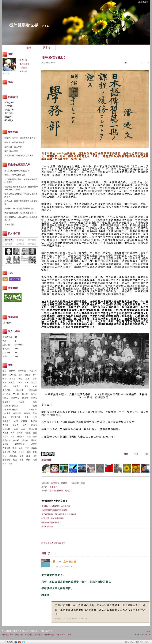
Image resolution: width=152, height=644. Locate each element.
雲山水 (34, 425)
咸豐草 (34, 444)
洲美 (12, 433)
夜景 (14, 448)
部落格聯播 (15, 279)
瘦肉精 (16, 440)
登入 (127, 642)
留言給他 (23, 71)
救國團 (24, 421)
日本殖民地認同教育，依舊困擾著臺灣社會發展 (21, 181)
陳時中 (12, 371)
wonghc (59, 619)
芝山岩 (16, 394)
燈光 (21, 375)
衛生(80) (9, 113)
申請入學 (33, 371)
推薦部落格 (24, 64)
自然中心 (15, 398)
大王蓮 (5, 433)
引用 (136, 454)
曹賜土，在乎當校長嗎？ (15, 175)
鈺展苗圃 (6, 429)
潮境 (29, 452)
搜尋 (35, 88)
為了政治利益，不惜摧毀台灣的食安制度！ (60, 514)
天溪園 (22, 402)
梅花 (4, 417)
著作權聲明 (49, 635)
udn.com (147, 634)
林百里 (34, 394)
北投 (28, 379)
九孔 (28, 456)
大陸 (29, 437)
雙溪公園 (33, 429)
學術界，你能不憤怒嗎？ (15, 142)
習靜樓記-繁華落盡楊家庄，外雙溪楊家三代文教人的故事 (21, 188)
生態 (35, 386)
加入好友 (23, 60)
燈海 (4, 375)
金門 (16, 421)
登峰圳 (5, 386)
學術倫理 (6, 460)
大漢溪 (28, 433)
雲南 (10, 464)
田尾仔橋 (6, 452)
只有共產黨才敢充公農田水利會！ (19, 156)
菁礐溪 (5, 425)
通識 (14, 452)
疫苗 (4, 371)
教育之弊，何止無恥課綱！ (53, 518)
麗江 (4, 464)
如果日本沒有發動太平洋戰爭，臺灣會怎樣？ (21, 195)
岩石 (4, 456)
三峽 (27, 448)
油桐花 (5, 398)
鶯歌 (35, 433)
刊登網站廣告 (8, 635)
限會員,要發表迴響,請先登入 (54, 543)
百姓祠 (20, 382)
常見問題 (29, 635)
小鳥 (35, 379)
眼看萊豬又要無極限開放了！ (17, 171)
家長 (35, 402)
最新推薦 (32, 240)
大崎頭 (22, 452)
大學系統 (6, 448)
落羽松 (20, 433)
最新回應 (20, 240)
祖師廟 (34, 448)
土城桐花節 (9, 225)
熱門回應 (20, 244)
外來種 (25, 440)
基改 (22, 456)
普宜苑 (34, 398)
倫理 (25, 425)
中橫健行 (6, 421)
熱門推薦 (32, 244)
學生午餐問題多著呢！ (51, 522)
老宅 (27, 417)
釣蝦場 (34, 421)
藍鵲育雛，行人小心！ (14, 147)
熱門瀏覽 (9, 244)
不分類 (8, 323)
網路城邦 (140, 642)
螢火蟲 (34, 382)
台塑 (12, 437)
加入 (132, 642)
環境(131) (9, 103)
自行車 (5, 437)
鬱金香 (16, 425)
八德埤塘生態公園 (10, 410)
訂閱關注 (23, 68)
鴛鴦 (35, 406)
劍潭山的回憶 (47, 526)
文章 (11, 48)
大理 (35, 460)
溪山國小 (6, 402)
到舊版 (46, 26)
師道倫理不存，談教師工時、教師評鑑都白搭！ (21, 219)
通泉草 (34, 440)
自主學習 (22, 371)
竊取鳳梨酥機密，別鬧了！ (61, 491)
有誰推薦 (46, 460)
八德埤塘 (6, 413)
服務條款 (38, 635)
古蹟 (35, 417)
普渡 (21, 379)
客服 (69, 635)
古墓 (27, 382)
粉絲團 (10, 642)
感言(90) (9, 117)
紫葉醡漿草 (20, 444)
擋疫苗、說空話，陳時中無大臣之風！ (21, 138)
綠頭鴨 (27, 413)
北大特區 (12, 375)
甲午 (22, 460)
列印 (146, 454)
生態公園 (17, 413)
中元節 (13, 379)
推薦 (126, 454)
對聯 (35, 413)
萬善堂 (12, 382)
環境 (27, 386)
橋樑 (21, 448)
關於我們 (19, 635)
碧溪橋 (25, 398)
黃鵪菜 (5, 444)
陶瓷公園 (21, 437)
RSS (5, 279)
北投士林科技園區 (10, 406)
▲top (148, 631)
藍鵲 (4, 382)
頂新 (35, 456)
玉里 (23, 429)
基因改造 (13, 456)
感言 (83, 483)
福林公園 (20, 390)
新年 (35, 375)
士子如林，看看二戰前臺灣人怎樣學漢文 (21, 203)
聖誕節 (28, 375)
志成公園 (6, 390)
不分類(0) (9, 120)
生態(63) (9, 106)
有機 (35, 452)
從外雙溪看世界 (24, 25)
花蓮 (16, 429)
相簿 (29, 48)
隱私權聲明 (61, 635)
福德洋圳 (33, 390)
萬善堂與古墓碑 (11, 151)
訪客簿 (47, 48)
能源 (35, 437)
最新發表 (9, 240)
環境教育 (6, 440)
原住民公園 (16, 417)
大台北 (64, 483)
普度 (4, 379)
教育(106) (9, 110)
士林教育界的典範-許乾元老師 (54, 510)
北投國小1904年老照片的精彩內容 (56, 506)
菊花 (15, 460)
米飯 (28, 460)
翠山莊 (25, 394)
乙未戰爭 (53, 487)
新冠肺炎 (6, 394)
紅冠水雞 (33, 410)
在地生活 (55, 483)
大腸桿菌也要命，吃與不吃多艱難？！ (21, 213)
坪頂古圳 (16, 386)
